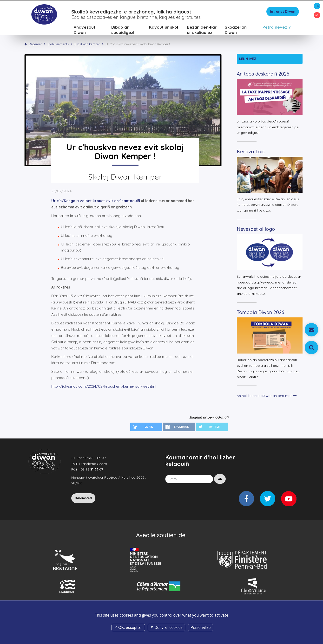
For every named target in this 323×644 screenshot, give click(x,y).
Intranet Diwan (283, 12)
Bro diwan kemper (88, 45)
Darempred (83, 499)
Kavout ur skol (164, 28)
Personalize (201, 628)
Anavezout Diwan (85, 30)
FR (317, 6)
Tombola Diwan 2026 (260, 313)
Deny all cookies (166, 628)
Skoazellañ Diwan (236, 30)
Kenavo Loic (251, 152)
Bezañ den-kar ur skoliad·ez (202, 30)
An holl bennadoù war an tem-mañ (267, 396)
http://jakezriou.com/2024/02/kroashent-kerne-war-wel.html (104, 387)
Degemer (35, 45)
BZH (317, 15)
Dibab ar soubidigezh (123, 30)
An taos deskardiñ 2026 (263, 74)
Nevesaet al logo (256, 230)
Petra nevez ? (277, 28)
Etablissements (59, 45)
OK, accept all (128, 628)
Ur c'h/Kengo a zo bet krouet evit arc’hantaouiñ (96, 202)
